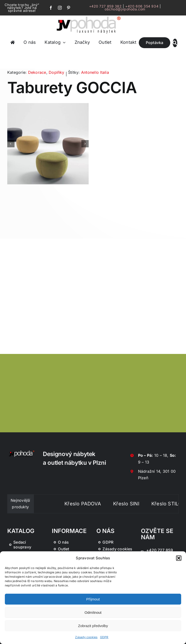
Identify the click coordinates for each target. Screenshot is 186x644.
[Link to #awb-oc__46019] (175, 43)
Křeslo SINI (133, 504)
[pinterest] (69, 8)
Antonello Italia (95, 72)
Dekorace (37, 72)
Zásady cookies (86, 637)
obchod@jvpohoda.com (125, 9)
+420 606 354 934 (142, 6)
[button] (179, 558)
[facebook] (51, 8)
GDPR (104, 637)
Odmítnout (93, 612)
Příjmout (93, 599)
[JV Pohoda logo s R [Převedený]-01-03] (89, 16)
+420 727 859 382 (105, 6)
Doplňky (57, 72)
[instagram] (60, 8)
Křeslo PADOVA (90, 504)
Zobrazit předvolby (93, 626)
